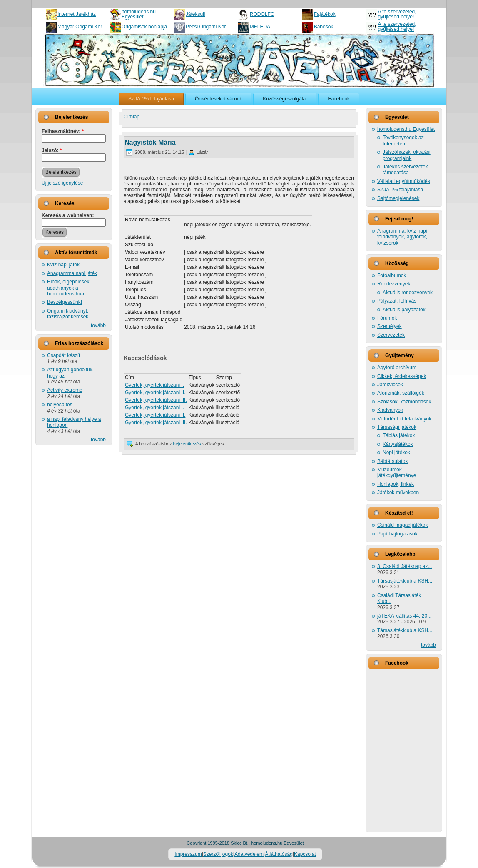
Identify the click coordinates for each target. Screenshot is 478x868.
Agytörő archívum (397, 368)
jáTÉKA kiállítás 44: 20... (404, 616)
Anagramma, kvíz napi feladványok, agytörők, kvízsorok (402, 237)
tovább (98, 325)
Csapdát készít (63, 355)
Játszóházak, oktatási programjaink (407, 155)
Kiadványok (390, 410)
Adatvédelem (249, 854)
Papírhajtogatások (397, 534)
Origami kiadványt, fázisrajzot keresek (68, 314)
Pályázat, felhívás (397, 301)
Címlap (132, 117)
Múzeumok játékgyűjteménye (397, 473)
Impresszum (188, 854)
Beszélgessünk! (65, 302)
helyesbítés (60, 405)
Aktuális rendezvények (408, 293)
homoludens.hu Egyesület (139, 14)
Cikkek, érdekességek (402, 376)
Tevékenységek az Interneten (403, 140)
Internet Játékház (77, 14)
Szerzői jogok (218, 854)
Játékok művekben (398, 493)
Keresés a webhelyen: (68, 215)
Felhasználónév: (63, 131)
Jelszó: (52, 150)
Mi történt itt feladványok (404, 419)
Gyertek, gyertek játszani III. (156, 400)
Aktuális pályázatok (404, 310)
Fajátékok (325, 14)
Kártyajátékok (398, 444)
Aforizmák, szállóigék (401, 393)
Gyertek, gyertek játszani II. (155, 393)
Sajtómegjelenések (398, 198)
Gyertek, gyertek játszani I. (154, 385)
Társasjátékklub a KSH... (405, 581)
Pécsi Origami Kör (206, 27)
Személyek (390, 326)
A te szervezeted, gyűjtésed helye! (397, 14)
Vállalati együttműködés (404, 181)
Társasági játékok (397, 427)
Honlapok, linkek (396, 484)
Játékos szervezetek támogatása (405, 170)
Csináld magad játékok (402, 525)
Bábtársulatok (392, 461)
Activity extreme (65, 390)
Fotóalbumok (392, 275)
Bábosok (324, 27)
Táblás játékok (399, 435)
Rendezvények (394, 284)
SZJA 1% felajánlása (400, 190)
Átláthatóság (279, 854)
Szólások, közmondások (404, 402)
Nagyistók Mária (150, 142)
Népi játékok (396, 453)
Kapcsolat (305, 854)
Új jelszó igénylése (62, 183)
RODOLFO (262, 14)
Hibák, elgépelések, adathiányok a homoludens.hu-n (69, 288)
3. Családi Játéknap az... (405, 566)
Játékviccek (390, 385)
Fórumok (387, 318)
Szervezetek (391, 335)
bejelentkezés (187, 444)
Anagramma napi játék (72, 273)
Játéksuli (195, 14)
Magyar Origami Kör (80, 27)
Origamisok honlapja (144, 27)
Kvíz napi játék (63, 265)
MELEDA (260, 27)
